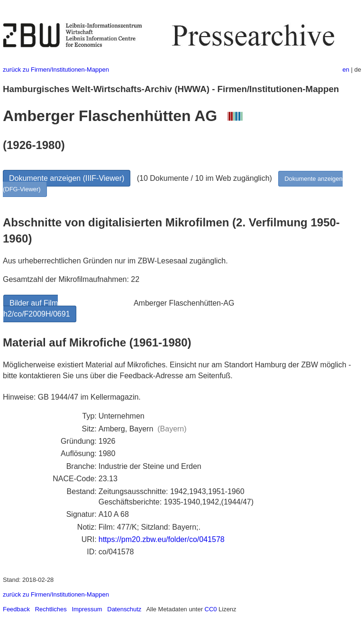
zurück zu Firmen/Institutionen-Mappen (56, 70)
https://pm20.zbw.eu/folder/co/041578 (162, 539)
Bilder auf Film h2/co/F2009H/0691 (37, 308)
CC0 (211, 609)
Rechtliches (51, 609)
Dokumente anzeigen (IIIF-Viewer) (67, 178)
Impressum (87, 609)
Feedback (16, 609)
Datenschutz (124, 609)
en (346, 70)
